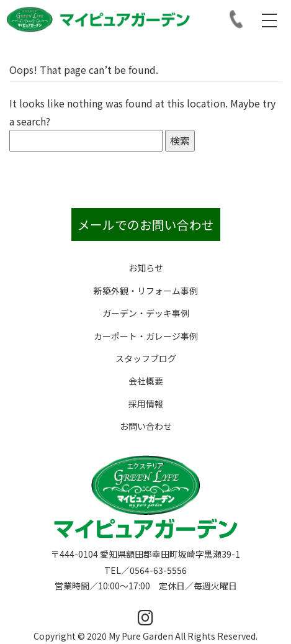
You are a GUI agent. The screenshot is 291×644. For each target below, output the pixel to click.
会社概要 (146, 381)
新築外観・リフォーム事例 (146, 291)
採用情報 (146, 404)
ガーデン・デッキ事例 (146, 313)
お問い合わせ (146, 426)
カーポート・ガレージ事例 (146, 336)
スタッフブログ (146, 358)
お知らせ (146, 268)
